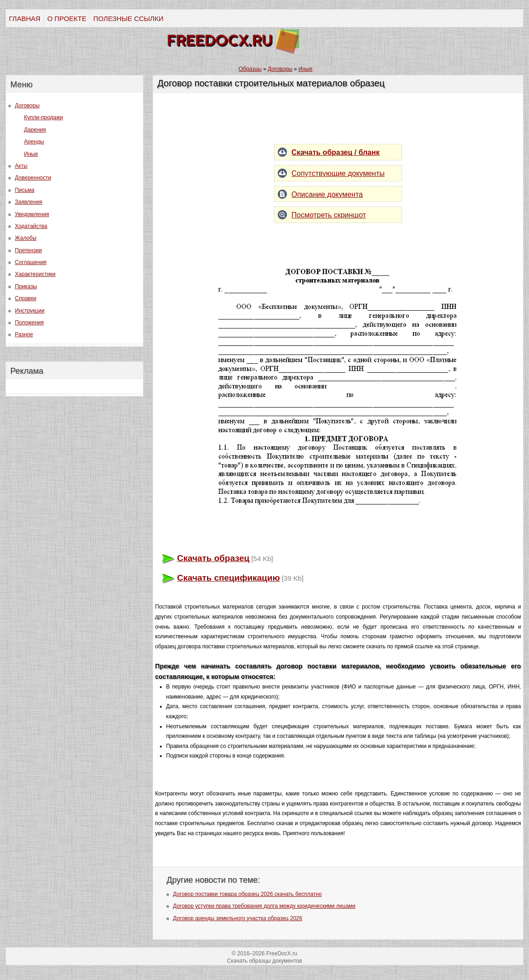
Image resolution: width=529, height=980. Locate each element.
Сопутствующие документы (338, 173)
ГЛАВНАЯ (25, 19)
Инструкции (30, 311)
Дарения (35, 130)
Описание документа (327, 194)
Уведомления (32, 214)
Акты (21, 166)
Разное (24, 334)
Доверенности (33, 178)
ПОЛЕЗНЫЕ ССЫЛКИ (128, 19)
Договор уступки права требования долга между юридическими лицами (264, 906)
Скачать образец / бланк (336, 152)
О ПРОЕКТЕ (67, 19)
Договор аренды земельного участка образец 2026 (238, 918)
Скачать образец (213, 558)
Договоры (27, 106)
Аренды (34, 142)
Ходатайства (31, 226)
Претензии (29, 250)
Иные (31, 154)
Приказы (26, 286)
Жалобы (26, 238)
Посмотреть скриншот (329, 215)
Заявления (29, 202)
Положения (29, 323)
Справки (26, 298)
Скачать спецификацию (229, 578)
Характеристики (35, 274)
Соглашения (31, 262)
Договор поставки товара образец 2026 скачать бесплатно (248, 894)
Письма (25, 190)
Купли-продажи (44, 117)
